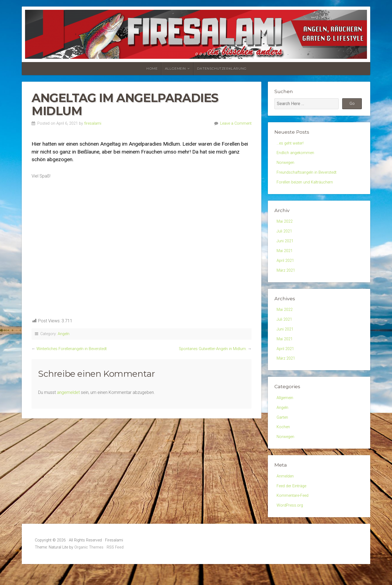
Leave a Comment (236, 123)
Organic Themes (89, 568)
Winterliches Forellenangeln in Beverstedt (72, 349)
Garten (283, 433)
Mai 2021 (285, 258)
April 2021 (286, 268)
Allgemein (175, 68)
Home (152, 68)
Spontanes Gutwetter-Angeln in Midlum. (213, 349)
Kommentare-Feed (295, 515)
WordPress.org (291, 526)
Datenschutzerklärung (222, 68)
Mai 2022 (285, 226)
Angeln (64, 334)
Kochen (284, 443)
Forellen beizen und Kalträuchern (307, 186)
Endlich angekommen (297, 154)
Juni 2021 (286, 247)
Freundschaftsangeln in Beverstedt (310, 175)
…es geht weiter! (292, 144)
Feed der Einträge (293, 505)
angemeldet (68, 392)
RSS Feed (115, 568)
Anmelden (286, 494)
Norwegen (287, 165)
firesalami (93, 123)
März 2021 (287, 279)
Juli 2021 (285, 236)
